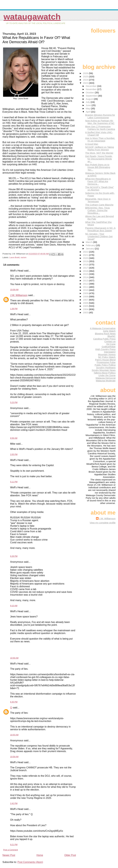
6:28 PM (14, 556)
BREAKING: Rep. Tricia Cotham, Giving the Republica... (97, 210)
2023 (86, 83)
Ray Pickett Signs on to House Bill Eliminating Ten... (98, 167)
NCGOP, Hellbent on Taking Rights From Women (99, 148)
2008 (86, 296)
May (88, 108)
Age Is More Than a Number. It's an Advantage (100, 139)
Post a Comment (11, 850)
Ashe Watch (109, 331)
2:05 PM (14, 454)
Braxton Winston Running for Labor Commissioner (100, 116)
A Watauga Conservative (103, 328)
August (90, 99)
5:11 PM (14, 482)
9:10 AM (14, 606)
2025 (86, 76)
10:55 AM (14, 735)
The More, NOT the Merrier (99, 153)
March (89, 242)
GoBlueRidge (109, 347)
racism (24, 257)
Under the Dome (107, 375)
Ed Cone (111, 344)
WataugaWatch (32, 17)
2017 (86, 268)
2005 (86, 306)
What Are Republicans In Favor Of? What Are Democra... (98, 181)
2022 (86, 252)
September (92, 96)
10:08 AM (14, 290)
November (91, 89)
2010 (86, 290)
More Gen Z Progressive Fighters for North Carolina (100, 128)
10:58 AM (14, 757)
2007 (86, 300)
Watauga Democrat (106, 378)
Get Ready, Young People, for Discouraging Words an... (99, 159)
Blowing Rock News (105, 334)
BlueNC (112, 336)
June (89, 105)
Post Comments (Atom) (30, 862)
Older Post (70, 855)
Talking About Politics (105, 373)
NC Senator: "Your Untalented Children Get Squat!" (99, 236)
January (90, 249)
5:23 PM (14, 402)
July (88, 102)
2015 (86, 274)
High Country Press (105, 349)
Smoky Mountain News (104, 370)
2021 (86, 255)
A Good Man (92, 144)
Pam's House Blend (105, 360)
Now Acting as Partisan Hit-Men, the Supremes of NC (100, 122)
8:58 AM (14, 438)
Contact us (110, 341)
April (88, 112)
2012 (86, 284)
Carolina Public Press (104, 339)
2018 (86, 265)
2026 (86, 73)
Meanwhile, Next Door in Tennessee (98, 200)
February (91, 245)
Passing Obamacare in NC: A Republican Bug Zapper (100, 229)
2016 (86, 271)
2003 (86, 312)
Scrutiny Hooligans (106, 368)
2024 (86, 80)
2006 (86, 303)
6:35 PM (14, 702)
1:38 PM (14, 309)
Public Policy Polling (105, 365)
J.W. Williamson (19, 295)
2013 (86, 280)
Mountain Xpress (107, 354)
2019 (86, 261)
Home (40, 855)
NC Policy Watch (107, 357)
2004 (86, 309)
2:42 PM (14, 803)
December (91, 86)
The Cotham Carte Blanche (99, 205)
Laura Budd (14, 257)
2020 (86, 258)
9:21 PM (14, 845)
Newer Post (9, 855)
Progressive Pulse (106, 362)
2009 (86, 293)
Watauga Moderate (106, 381)
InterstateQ (110, 352)
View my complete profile (103, 523)
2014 (86, 277)
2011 (86, 287)
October (90, 92)
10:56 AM (14, 658)
